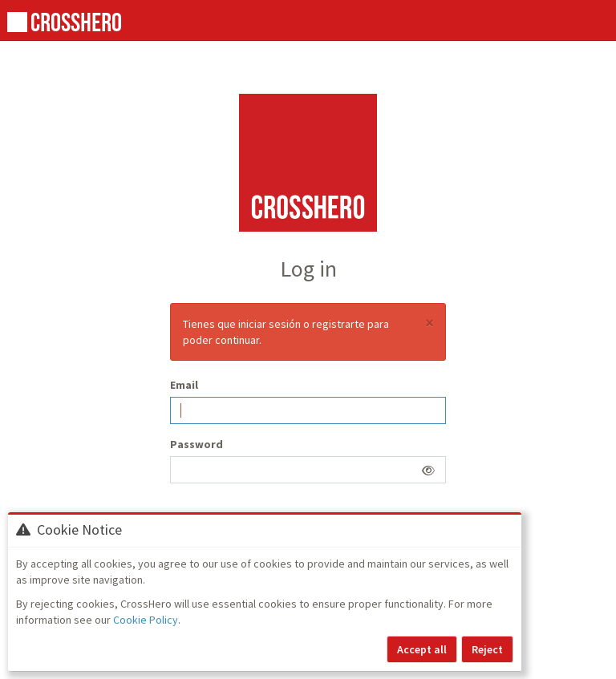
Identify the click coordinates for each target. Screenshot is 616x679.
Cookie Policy (146, 620)
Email (184, 385)
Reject (487, 649)
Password (197, 444)
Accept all (422, 649)
